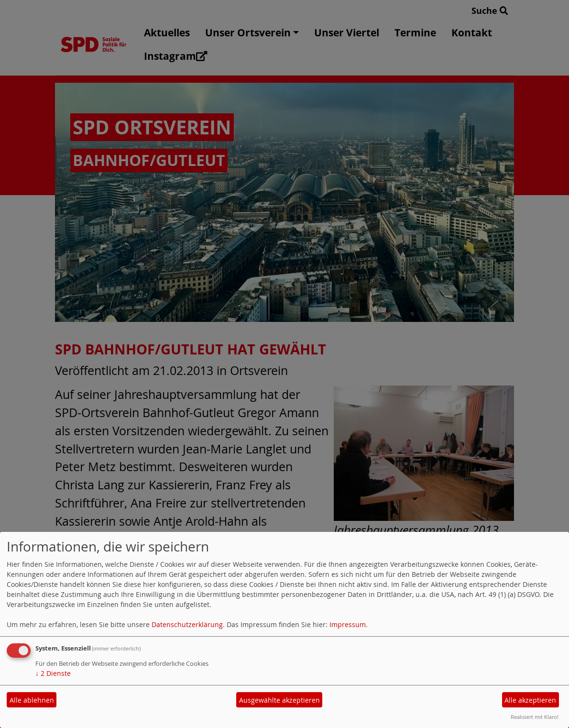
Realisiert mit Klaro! (535, 717)
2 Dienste (53, 673)
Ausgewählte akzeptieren (279, 700)
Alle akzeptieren (530, 700)
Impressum (348, 624)
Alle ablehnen (32, 700)
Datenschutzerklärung (187, 624)
